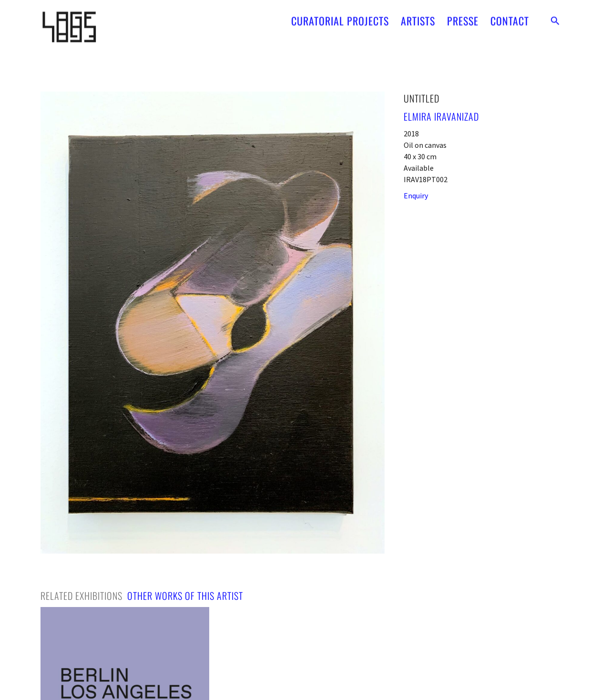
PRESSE (463, 18)
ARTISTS (418, 18)
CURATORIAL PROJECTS (340, 18)
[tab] (81, 596)
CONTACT (510, 18)
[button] (555, 18)
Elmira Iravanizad (441, 116)
